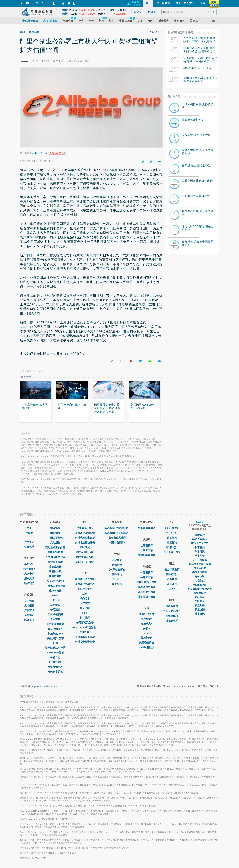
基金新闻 (172, 579)
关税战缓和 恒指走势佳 (196, 135)
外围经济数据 (147, 647)
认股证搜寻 (147, 546)
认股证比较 (147, 550)
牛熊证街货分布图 (147, 582)
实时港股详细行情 (85, 533)
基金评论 (117, 574)
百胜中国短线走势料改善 (197, 181)
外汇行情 (172, 533)
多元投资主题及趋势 (200, 564)
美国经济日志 (147, 643)
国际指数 (55, 533)
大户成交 (85, 603)
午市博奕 (200, 551)
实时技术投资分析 (85, 637)
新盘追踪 (200, 610)
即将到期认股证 (147, 555)
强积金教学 (172, 621)
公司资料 (85, 632)
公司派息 (55, 610)
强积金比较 (172, 616)
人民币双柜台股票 (55, 557)
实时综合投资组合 (85, 642)
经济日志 (55, 657)
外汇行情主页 (172, 528)
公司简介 (29, 601)
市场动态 (147, 624)
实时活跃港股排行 (55, 547)
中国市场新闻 (117, 543)
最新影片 (200, 535)
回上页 (155, 32)
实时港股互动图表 (85, 543)
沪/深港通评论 (117, 570)
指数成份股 (55, 567)
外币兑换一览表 (172, 552)
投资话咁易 (200, 568)
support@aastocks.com (45, 686)
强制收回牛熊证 (147, 597)
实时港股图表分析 (85, 538)
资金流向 (85, 608)
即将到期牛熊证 (147, 592)
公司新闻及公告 (85, 622)
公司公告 (55, 600)
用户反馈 (29, 579)
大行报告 (55, 619)
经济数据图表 (55, 667)
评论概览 (117, 560)
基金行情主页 (172, 570)
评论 (23, 32)
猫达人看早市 (200, 539)
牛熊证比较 (147, 577)
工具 (172, 589)
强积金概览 (172, 606)
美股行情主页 (147, 614)
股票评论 (34, 32)
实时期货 (55, 543)
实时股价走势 (85, 589)
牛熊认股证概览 (147, 528)
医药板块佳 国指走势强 (196, 165)
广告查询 (29, 610)
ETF (55, 595)
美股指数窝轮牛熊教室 (200, 589)
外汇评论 (117, 579)
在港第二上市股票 (55, 586)
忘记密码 (29, 574)
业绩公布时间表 (55, 624)
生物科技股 (55, 591)
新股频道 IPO (55, 634)
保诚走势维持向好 (193, 120)
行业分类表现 (55, 562)
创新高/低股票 (55, 552)
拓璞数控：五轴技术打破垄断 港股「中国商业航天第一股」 (200, 61)
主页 (29, 528)
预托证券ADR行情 (55, 648)
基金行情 (172, 574)
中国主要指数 (55, 538)
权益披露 (85, 618)
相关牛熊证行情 (85, 557)
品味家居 (200, 601)
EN (44, 3)
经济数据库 (55, 662)
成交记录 (85, 598)
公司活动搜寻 (55, 629)
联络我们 (29, 583)
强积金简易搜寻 (172, 611)
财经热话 (200, 576)
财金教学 (29, 547)
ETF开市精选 (200, 560)
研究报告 (117, 584)
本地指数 (55, 528)
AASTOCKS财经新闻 (117, 528)
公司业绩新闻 (55, 614)
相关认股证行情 (85, 552)
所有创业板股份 (55, 581)
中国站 (29, 533)
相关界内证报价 (85, 562)
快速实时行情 (85, 528)
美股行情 (147, 619)
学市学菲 (200, 556)
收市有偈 (200, 547)
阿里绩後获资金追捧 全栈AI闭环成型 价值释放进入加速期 (199, 51)
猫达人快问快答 (200, 543)
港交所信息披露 (117, 538)
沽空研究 (55, 605)
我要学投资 (200, 593)
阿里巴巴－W (39, 153)
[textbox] (189, 12)
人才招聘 (29, 606)
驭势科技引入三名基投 (198, 68)
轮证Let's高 (200, 585)
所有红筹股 (55, 576)
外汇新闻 (172, 538)
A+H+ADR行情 (55, 652)
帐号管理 (29, 569)
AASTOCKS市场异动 (85, 627)
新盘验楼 (200, 605)
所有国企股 (55, 571)
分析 (147, 628)
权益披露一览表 (55, 638)
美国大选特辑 (200, 572)
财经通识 (200, 597)
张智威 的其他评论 (181, 32)
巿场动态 (172, 547)
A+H (55, 643)
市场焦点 (200, 581)
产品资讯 (29, 542)
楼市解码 (200, 614)
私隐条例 (29, 620)
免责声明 (29, 615)
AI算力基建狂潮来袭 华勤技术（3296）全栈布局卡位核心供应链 (199, 41)
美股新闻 (147, 638)
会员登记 (29, 564)
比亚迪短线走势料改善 (196, 196)
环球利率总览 (55, 672)
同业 (85, 613)
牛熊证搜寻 (147, 573)
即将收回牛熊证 (147, 587)
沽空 (85, 594)
